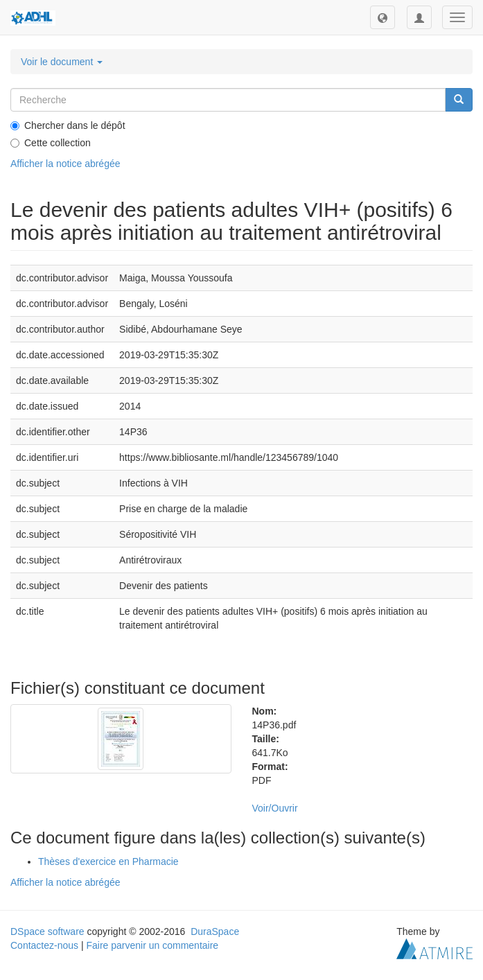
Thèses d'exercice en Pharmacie (108, 861)
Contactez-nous (44, 945)
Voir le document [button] (62, 62)
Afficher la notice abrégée (65, 164)
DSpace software (47, 931)
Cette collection (51, 143)
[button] (383, 17)
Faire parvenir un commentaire (152, 945)
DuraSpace (215, 931)
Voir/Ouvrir (275, 808)
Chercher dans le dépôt (68, 125)
